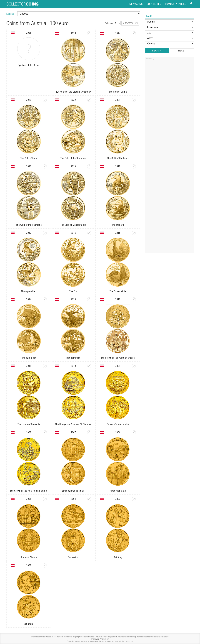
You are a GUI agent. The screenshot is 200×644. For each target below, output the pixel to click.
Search (157, 51)
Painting (118, 557)
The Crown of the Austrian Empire (118, 358)
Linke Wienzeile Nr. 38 (73, 491)
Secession (73, 557)
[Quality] (169, 44)
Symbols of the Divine (29, 65)
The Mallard (118, 225)
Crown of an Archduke (118, 424)
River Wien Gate (118, 491)
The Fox (73, 291)
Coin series (154, 4)
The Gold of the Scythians (73, 158)
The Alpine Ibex (29, 291)
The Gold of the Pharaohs (29, 225)
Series (10, 14)
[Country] (169, 22)
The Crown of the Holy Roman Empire (29, 491)
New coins (136, 4)
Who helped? (104, 639)
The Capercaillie (118, 291)
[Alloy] (169, 38)
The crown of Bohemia (29, 424)
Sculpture (29, 624)
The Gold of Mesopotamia (73, 225)
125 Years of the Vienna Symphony (73, 92)
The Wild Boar (29, 358)
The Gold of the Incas (118, 158)
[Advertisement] (169, 108)
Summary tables (176, 4)
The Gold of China (118, 92)
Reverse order (130, 23)
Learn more (129, 641)
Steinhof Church (29, 557)
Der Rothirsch (73, 358)
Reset (182, 51)
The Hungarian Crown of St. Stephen (73, 424)
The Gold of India (29, 158)
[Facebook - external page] (191, 4)
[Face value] (169, 33)
